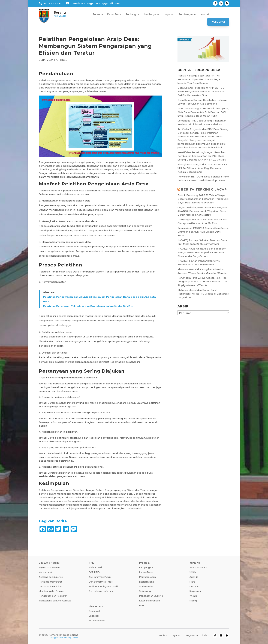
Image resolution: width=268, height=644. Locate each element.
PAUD (142, 605)
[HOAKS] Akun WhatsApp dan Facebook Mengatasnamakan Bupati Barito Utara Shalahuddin (202, 252)
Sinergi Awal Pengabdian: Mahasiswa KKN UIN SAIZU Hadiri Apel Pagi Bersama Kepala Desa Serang (202, 168)
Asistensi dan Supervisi (51, 577)
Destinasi (194, 587)
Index (206, 635)
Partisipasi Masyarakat (50, 582)
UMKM (193, 572)
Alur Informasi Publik (100, 577)
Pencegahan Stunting (151, 596)
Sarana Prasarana (198, 567)
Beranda (98, 15)
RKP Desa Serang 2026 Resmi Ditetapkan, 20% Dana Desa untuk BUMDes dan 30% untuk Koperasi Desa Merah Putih (203, 112)
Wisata (193, 596)
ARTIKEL (61, 60)
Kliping (193, 601)
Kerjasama (195, 591)
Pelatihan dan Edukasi (51, 587)
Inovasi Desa (146, 572)
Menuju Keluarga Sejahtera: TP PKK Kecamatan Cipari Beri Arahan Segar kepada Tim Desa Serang (199, 79)
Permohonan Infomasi (101, 591)
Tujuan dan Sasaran (49, 567)
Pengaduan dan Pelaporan (53, 596)
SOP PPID (94, 572)
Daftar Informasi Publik (101, 582)
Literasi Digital (147, 582)
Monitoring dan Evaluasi (52, 591)
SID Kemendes (97, 621)
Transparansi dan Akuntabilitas (55, 601)
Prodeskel (94, 611)
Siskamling (145, 591)
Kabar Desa (114, 15)
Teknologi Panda (71, 638)
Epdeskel (94, 616)
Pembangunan (187, 15)
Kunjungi (218, 22)
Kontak (205, 15)
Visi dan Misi (45, 572)
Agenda (194, 577)
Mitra (192, 582)
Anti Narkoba (146, 587)
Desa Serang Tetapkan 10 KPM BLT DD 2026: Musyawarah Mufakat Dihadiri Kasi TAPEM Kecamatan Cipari (201, 91)
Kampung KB (146, 567)
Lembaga (150, 15)
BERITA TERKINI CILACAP (204, 189)
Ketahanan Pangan (150, 601)
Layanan (169, 15)
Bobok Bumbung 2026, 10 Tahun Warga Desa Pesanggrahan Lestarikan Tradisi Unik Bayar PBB (203, 199)
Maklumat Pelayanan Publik (104, 587)
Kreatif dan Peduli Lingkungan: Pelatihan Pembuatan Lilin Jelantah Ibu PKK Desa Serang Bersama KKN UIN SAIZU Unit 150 (202, 156)
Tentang (131, 15)
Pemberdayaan (147, 577)
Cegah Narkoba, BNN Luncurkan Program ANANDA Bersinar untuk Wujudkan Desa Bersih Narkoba (202, 211)
